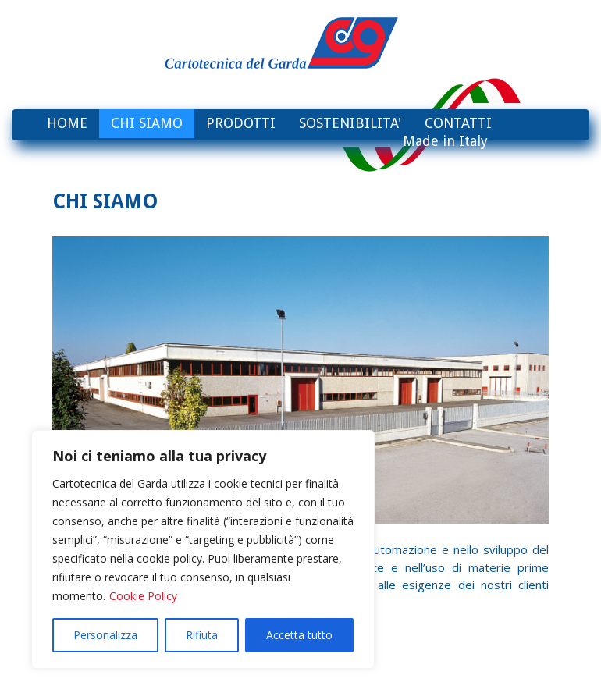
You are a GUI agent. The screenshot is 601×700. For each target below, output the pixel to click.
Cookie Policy (143, 596)
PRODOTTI (241, 123)
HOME (67, 123)
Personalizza (105, 635)
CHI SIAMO (147, 123)
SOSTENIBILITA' (350, 123)
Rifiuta (202, 635)
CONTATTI (458, 123)
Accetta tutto (299, 635)
